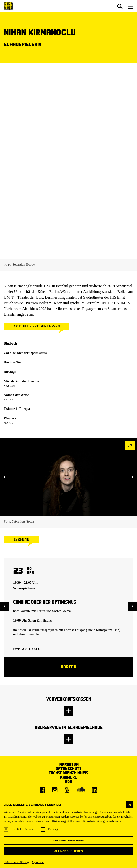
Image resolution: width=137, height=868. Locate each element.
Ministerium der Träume (21, 381)
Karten (68, 667)
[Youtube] (67, 790)
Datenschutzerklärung (16, 862)
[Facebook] (43, 790)
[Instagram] (55, 790)
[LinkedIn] (94, 790)
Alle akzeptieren (68, 851)
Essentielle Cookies (22, 829)
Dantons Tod (13, 362)
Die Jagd (10, 372)
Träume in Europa (17, 409)
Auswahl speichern (68, 841)
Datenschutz (69, 768)
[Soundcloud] (81, 790)
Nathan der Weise (16, 395)
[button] (120, 6)
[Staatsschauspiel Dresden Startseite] (8, 6)
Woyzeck (10, 418)
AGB (68, 781)
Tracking (53, 829)
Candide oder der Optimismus (25, 353)
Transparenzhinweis (68, 773)
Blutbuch (10, 343)
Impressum (38, 862)
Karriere (69, 777)
